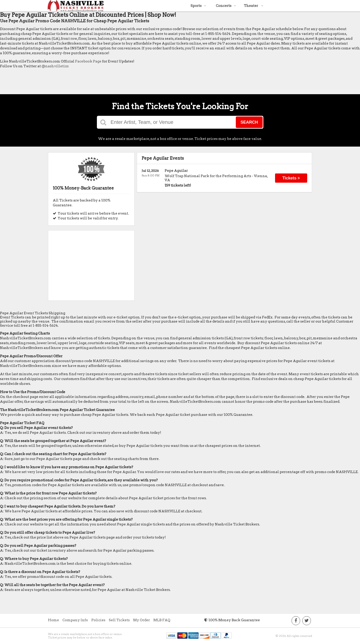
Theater (254, 6)
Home (53, 620)
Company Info (75, 620)
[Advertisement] (84, 82)
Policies (98, 620)
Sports (198, 6)
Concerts (226, 6)
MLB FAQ (162, 620)
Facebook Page (88, 61)
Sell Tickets (119, 620)
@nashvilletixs (55, 66)
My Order (142, 620)
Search (249, 122)
